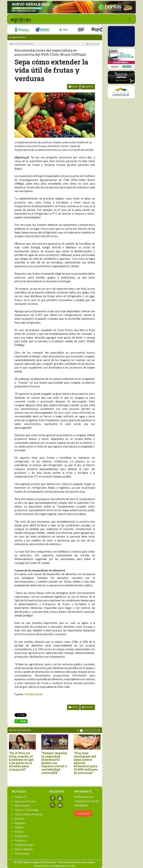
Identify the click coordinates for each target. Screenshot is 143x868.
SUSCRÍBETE (83, 814)
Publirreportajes (24, 845)
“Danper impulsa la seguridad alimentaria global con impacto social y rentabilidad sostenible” (54, 763)
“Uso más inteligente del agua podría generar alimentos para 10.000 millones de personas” (86, 763)
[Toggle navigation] (130, 19)
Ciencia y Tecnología (27, 810)
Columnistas (22, 853)
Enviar (73, 87)
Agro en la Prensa (25, 801)
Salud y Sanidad (24, 849)
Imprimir (88, 87)
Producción (21, 836)
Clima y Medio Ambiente (29, 814)
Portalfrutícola (33, 694)
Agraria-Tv (21, 797)
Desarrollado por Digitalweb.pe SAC (55, 866)
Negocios (20, 823)
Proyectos (21, 840)
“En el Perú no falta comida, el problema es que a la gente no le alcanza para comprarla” (21, 761)
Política (19, 832)
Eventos (20, 819)
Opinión (19, 827)
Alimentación (17, 37)
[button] (81, 731)
